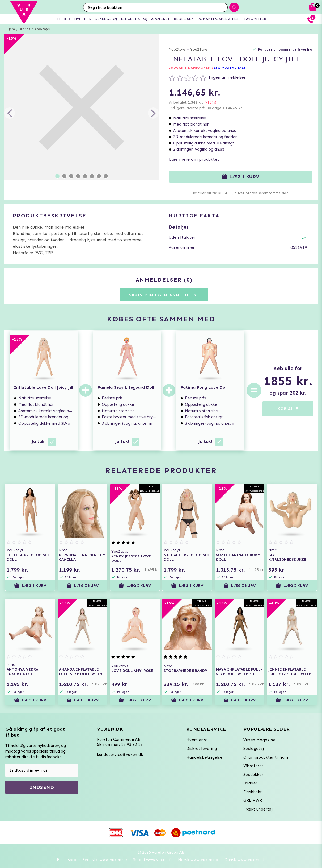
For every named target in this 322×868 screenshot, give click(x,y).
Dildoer (250, 783)
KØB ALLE (288, 409)
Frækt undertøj (258, 809)
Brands (25, 29)
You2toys (42, 29)
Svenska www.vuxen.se (105, 860)
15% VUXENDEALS (230, 68)
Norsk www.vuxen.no (198, 860)
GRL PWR (253, 800)
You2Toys (199, 49)
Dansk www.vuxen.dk (245, 860)
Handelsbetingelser (205, 757)
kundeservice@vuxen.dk (120, 755)
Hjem (11, 29)
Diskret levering (202, 749)
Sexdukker (253, 775)
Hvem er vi (197, 740)
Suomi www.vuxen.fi (152, 860)
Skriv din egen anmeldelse (164, 295)
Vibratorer (253, 766)
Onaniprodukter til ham (266, 757)
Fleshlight (253, 792)
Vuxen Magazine (260, 740)
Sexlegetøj (254, 749)
